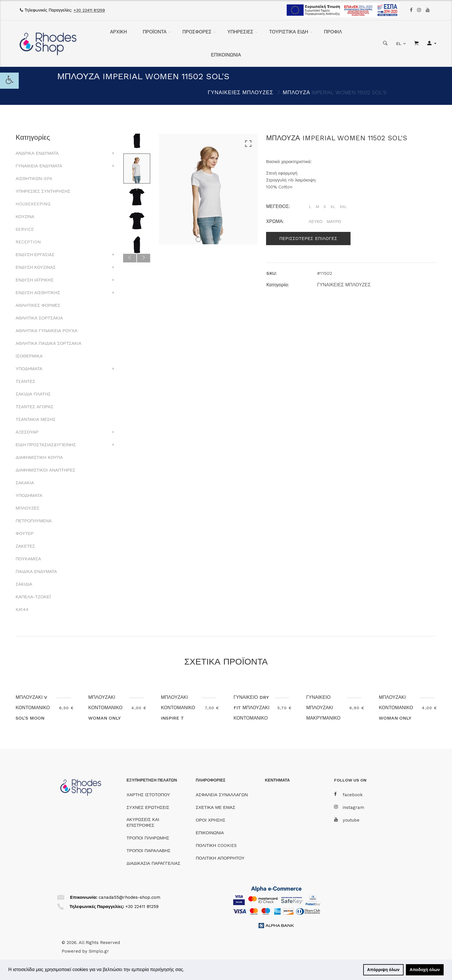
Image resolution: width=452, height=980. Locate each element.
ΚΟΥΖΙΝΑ (25, 217)
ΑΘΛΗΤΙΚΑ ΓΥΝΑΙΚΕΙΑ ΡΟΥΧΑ (46, 331)
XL (333, 207)
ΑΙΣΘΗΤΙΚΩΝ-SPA (34, 179)
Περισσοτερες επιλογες (308, 239)
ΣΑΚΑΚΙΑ (25, 483)
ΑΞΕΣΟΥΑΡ (27, 432)
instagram (349, 807)
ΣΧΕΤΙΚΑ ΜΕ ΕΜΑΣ (215, 807)
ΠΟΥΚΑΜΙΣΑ (28, 559)
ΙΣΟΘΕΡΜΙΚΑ (29, 356)
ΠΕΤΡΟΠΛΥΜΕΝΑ (34, 521)
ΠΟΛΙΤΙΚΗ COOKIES (216, 845)
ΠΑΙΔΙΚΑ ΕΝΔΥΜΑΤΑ (36, 572)
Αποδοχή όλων (425, 970)
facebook (348, 795)
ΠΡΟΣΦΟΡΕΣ (197, 32)
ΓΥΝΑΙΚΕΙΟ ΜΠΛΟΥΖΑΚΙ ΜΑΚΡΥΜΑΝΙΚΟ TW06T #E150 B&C (323, 718)
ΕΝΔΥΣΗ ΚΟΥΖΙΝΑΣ (36, 267)
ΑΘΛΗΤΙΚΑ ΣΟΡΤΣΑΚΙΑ (39, 318)
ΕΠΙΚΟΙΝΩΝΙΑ (226, 55)
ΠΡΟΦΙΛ (333, 32)
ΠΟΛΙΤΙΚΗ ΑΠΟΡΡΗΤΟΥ (220, 858)
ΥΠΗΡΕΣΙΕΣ (240, 32)
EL (399, 43)
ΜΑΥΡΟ (334, 222)
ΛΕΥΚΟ (316, 222)
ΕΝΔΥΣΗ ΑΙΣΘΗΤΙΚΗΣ (38, 293)
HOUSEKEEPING (33, 204)
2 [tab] (206, 239)
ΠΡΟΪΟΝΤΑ (155, 32)
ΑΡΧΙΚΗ (119, 32)
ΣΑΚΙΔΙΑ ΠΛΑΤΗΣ (33, 394)
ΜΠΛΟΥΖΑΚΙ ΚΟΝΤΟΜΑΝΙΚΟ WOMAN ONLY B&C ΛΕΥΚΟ (396, 713)
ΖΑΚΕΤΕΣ (25, 546)
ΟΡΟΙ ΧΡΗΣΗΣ (211, 820)
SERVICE (25, 229)
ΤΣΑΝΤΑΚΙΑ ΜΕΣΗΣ (35, 419)
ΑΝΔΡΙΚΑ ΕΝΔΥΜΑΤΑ (37, 153)
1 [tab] (198, 239)
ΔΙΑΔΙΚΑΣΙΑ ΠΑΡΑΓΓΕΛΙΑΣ (154, 863)
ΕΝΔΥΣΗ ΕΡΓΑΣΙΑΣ (35, 255)
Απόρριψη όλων (383, 970)
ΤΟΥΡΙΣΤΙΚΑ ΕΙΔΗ (289, 32)
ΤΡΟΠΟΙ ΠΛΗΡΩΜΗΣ (148, 838)
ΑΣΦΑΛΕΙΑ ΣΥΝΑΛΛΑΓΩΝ (222, 795)
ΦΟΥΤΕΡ (25, 533)
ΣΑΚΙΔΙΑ (24, 584)
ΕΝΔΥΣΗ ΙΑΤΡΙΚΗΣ (34, 280)
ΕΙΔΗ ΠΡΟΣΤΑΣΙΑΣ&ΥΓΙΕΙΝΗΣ (46, 445)
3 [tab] (213, 239)
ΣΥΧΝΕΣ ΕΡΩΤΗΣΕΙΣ (148, 807)
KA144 (22, 610)
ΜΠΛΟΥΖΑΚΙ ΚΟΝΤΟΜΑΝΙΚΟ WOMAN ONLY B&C (105, 713)
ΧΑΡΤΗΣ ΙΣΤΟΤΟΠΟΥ (148, 795)
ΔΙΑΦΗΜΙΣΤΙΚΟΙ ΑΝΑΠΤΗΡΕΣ (45, 470)
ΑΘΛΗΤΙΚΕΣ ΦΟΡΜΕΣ (38, 305)
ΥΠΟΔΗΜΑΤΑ (29, 369)
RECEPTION (28, 242)
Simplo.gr (99, 951)
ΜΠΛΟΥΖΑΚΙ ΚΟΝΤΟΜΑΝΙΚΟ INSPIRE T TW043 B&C (178, 713)
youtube (347, 820)
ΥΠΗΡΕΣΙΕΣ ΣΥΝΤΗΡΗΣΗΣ (43, 191)
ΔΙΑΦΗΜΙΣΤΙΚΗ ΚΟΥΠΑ (39, 457)
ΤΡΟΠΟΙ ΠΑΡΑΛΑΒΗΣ (148, 851)
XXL (343, 207)
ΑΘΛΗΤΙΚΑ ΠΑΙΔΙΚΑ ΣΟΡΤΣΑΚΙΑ (48, 343)
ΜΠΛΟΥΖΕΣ (28, 508)
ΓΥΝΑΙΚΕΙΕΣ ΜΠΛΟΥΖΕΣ (241, 92)
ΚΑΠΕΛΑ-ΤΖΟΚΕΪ (33, 597)
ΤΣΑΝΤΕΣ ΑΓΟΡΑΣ (34, 407)
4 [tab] (220, 239)
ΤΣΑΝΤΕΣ (25, 381)
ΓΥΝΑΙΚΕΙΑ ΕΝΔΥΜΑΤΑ (39, 166)
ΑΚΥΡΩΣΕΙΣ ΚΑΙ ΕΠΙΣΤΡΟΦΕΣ (143, 822)
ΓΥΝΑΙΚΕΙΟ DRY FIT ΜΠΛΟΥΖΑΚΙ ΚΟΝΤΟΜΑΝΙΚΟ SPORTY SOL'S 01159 (251, 718)
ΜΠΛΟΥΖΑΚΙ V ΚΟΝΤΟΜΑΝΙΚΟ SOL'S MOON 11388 (33, 713)
